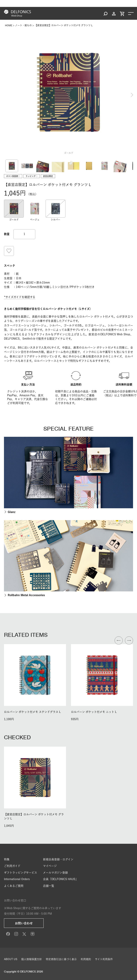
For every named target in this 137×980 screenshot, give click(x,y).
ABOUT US (11, 959)
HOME (9, 25)
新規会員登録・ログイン (58, 859)
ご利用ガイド (12, 866)
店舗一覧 (49, 886)
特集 (7, 859)
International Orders (17, 879)
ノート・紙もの (23, 25)
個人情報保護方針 (32, 959)
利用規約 (86, 959)
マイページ (50, 866)
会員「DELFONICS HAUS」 (61, 879)
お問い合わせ (24, 923)
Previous (5, 95)
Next (132, 95)
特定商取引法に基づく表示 (61, 959)
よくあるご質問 (14, 886)
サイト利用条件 (104, 959)
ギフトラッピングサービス (21, 873)
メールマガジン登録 (55, 873)
